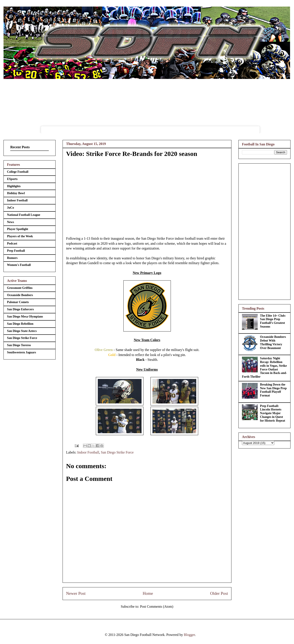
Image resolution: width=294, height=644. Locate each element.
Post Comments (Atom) (157, 606)
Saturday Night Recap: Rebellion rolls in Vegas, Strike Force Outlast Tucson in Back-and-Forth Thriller (264, 367)
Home (148, 593)
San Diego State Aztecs (22, 331)
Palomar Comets (18, 302)
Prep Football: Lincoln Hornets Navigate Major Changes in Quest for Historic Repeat (273, 413)
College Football (18, 172)
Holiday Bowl (16, 193)
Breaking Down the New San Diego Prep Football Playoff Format (273, 390)
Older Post (219, 593)
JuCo (10, 208)
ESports (12, 179)
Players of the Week (20, 236)
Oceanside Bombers (20, 295)
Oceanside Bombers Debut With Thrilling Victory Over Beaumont (273, 342)
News (10, 222)
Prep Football (16, 251)
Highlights (14, 186)
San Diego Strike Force (117, 452)
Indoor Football (88, 452)
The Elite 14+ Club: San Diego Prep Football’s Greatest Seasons (273, 321)
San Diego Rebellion (20, 324)
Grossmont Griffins (20, 288)
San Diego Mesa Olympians (25, 317)
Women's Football (19, 265)
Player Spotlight (18, 229)
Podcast (12, 243)
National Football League (24, 215)
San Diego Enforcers (20, 309)
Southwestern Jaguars (22, 352)
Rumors (12, 258)
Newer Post (76, 593)
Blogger (189, 635)
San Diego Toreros (19, 345)
